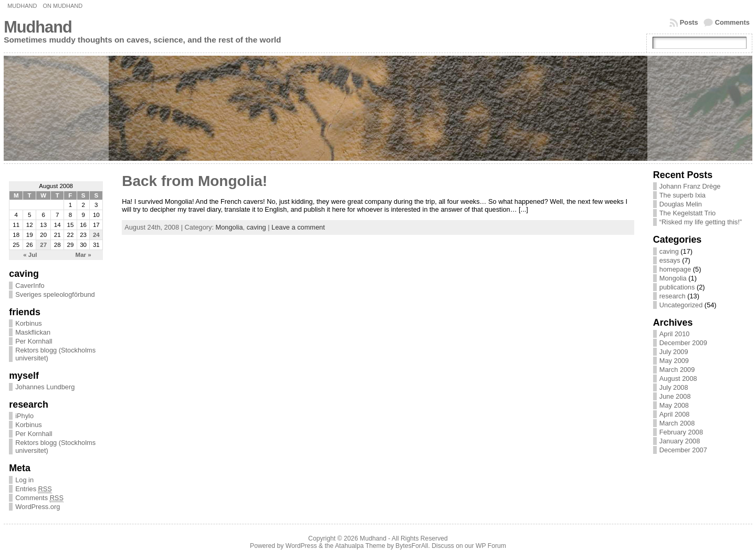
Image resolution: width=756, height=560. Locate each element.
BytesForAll (412, 546)
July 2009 (674, 352)
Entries (34, 489)
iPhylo (24, 416)
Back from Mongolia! (195, 181)
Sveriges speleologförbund (55, 294)
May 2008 (674, 405)
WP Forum (491, 546)
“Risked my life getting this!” (701, 222)
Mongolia (229, 227)
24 (96, 235)
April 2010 (675, 334)
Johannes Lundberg (45, 387)
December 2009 (683, 343)
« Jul (30, 255)
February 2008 (681, 432)
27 (43, 245)
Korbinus (29, 323)
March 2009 (677, 370)
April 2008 (675, 414)
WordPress (301, 546)
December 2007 (683, 450)
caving (256, 227)
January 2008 (680, 441)
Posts (689, 22)
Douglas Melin (681, 204)
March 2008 (677, 423)
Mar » (83, 255)
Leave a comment (298, 227)
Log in (24, 480)
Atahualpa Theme (360, 546)
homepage (675, 269)
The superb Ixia (682, 195)
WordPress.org (38, 507)
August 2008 (678, 378)
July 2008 (674, 387)
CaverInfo (30, 286)
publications (677, 287)
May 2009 (674, 361)
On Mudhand (62, 6)
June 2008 (675, 396)
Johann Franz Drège (690, 186)
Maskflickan (33, 332)
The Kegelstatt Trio (687, 213)
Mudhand (22, 6)
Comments (732, 22)
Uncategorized (681, 305)
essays (670, 260)
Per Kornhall (34, 341)
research (673, 296)
